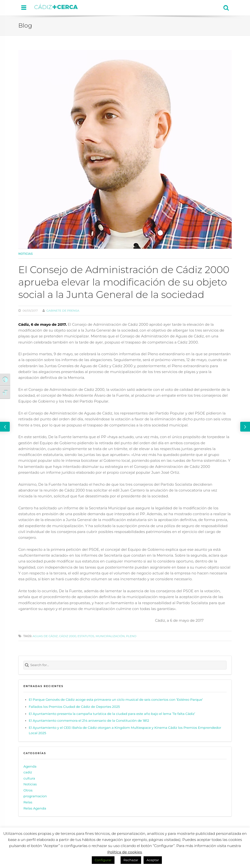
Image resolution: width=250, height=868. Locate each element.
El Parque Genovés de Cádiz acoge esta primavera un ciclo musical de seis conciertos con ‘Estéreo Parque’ (116, 700)
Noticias (26, 254)
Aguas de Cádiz (45, 636)
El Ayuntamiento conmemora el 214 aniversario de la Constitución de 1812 (89, 720)
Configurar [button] (103, 860)
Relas (28, 802)
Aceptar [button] (153, 860)
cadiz (28, 772)
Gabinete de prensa (63, 311)
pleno (131, 636)
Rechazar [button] (131, 860)
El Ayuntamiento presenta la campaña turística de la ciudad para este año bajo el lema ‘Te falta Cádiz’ (112, 714)
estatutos (86, 636)
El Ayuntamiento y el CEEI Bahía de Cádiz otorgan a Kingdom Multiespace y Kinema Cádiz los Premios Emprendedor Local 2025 (125, 730)
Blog (25, 25)
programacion (35, 796)
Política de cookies (125, 852)
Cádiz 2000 (68, 636)
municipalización (110, 636)
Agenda (30, 766)
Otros (28, 790)
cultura (29, 778)
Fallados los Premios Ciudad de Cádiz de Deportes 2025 (74, 707)
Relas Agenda (35, 808)
